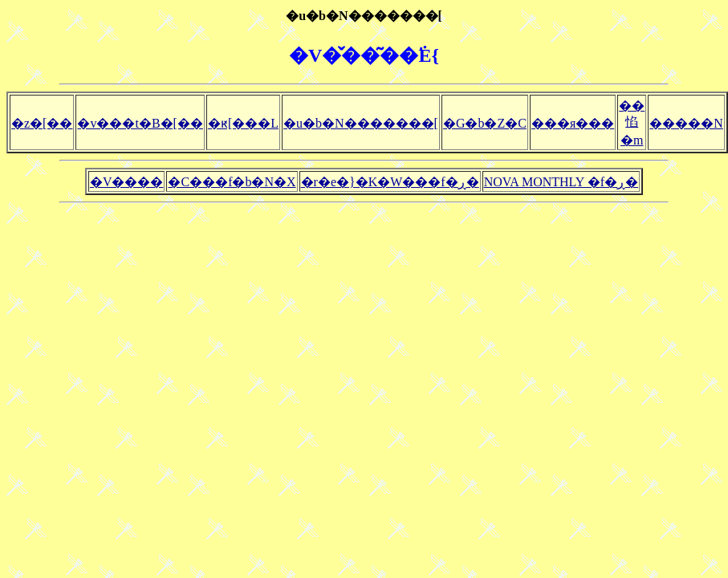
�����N (686, 123)
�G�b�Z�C (485, 123)
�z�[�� (42, 123)
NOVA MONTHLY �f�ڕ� (561, 182)
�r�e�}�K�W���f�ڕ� (390, 182)
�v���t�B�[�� (140, 123)
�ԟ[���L (243, 123)
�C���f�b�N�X (232, 182)
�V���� (127, 182)
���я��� (573, 123)
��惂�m (632, 123)
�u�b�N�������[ (361, 123)
